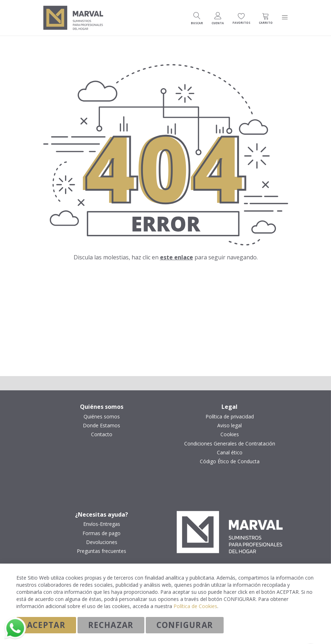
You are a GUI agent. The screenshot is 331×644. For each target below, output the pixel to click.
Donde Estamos (102, 426)
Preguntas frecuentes (102, 551)
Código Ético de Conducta (230, 461)
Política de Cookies (195, 606)
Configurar (185, 625)
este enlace (177, 257)
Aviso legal (229, 426)
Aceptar (46, 625)
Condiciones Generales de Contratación (230, 444)
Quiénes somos (102, 417)
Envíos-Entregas (102, 524)
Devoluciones (102, 542)
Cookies (230, 434)
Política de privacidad (230, 417)
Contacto (102, 434)
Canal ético (230, 453)
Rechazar (111, 625)
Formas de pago (102, 533)
